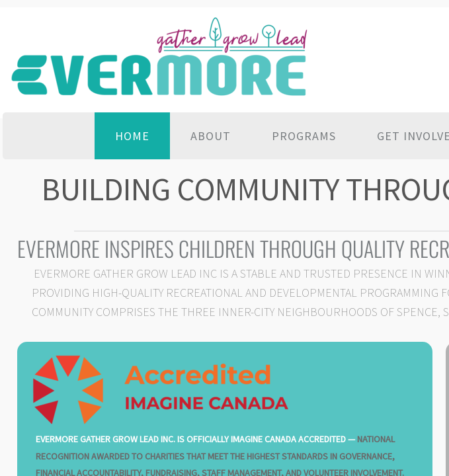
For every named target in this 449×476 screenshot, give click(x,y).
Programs (304, 136)
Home (132, 136)
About (211, 136)
